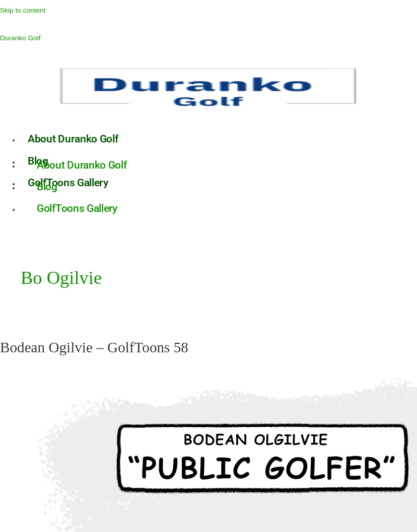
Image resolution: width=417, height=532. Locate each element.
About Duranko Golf (73, 139)
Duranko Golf (20, 38)
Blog (47, 187)
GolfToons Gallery (77, 208)
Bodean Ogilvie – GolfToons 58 (94, 347)
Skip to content (23, 10)
